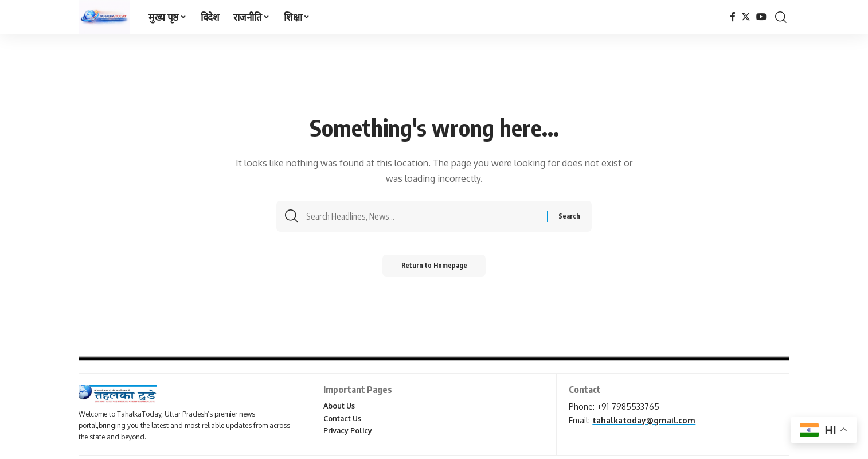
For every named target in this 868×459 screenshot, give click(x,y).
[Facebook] (733, 17)
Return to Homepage (434, 268)
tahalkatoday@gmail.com (644, 420)
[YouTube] (761, 17)
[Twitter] (746, 17)
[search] (781, 17)
